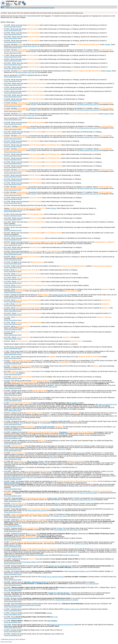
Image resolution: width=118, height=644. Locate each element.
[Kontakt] (45, 8)
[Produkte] (18, 8)
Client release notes (75, 530)
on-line (56, 617)
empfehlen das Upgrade (60, 516)
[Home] (8, 8)
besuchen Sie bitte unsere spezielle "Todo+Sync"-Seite (21, 477)
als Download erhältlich (32, 538)
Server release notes (60, 530)
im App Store (61, 449)
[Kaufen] (40, 8)
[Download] (34, 8)
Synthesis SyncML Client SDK (61, 295)
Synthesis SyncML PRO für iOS (107, 404)
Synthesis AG (12, 639)
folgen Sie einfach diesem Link (14, 483)
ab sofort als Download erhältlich (88, 493)
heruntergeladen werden (41, 555)
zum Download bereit (92, 584)
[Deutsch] (7, 6)
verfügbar (107, 45)
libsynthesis (63, 432)
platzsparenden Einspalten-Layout (79, 571)
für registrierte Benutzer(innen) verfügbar (66, 600)
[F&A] (23, 8)
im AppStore (74, 403)
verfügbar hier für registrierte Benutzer (60, 566)
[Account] (51, 8)
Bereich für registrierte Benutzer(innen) (62, 625)
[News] (13, 8)
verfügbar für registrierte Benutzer (70, 587)
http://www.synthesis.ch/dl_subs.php (26, 46)
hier (59, 504)
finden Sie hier (53, 387)
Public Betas (8, 626)
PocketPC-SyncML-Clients (71, 609)
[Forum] (28, 8)
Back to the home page (6, 642)
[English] (3, 6)
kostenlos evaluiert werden (71, 555)
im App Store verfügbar (37, 461)
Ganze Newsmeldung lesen (13, 27)
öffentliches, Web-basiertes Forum (35, 582)
